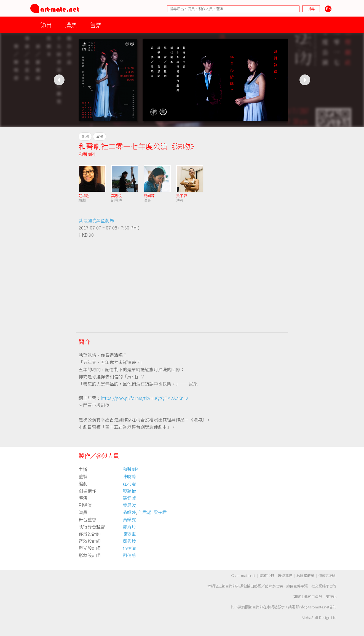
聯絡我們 (285, 575)
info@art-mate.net (314, 607)
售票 (96, 25)
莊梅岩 (84, 196)
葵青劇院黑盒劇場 (96, 220)
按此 (333, 596)
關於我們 (267, 575)
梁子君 (182, 196)
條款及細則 (327, 575)
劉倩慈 (129, 555)
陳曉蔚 (129, 476)
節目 (46, 25)
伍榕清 (129, 548)
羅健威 (129, 498)
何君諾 (145, 512)
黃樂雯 (129, 519)
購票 (71, 25)
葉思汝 (117, 196)
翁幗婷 (149, 196)
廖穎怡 (129, 491)
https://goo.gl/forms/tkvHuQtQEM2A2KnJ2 (144, 398)
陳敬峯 (129, 534)
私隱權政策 (305, 575)
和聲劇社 (87, 154)
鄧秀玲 (129, 527)
